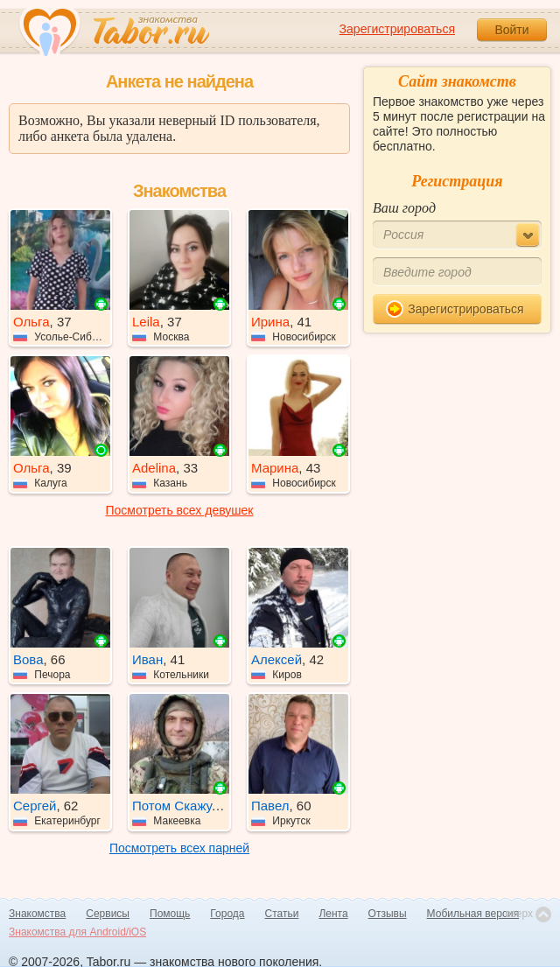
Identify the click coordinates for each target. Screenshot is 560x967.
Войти (511, 30)
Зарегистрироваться (397, 29)
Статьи (282, 914)
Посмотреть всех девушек (180, 510)
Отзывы (388, 914)
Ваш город (404, 208)
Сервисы (108, 914)
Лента (333, 914)
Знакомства (37, 914)
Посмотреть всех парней (179, 848)
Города (227, 914)
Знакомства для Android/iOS (77, 932)
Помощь (170, 914)
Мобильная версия (473, 914)
